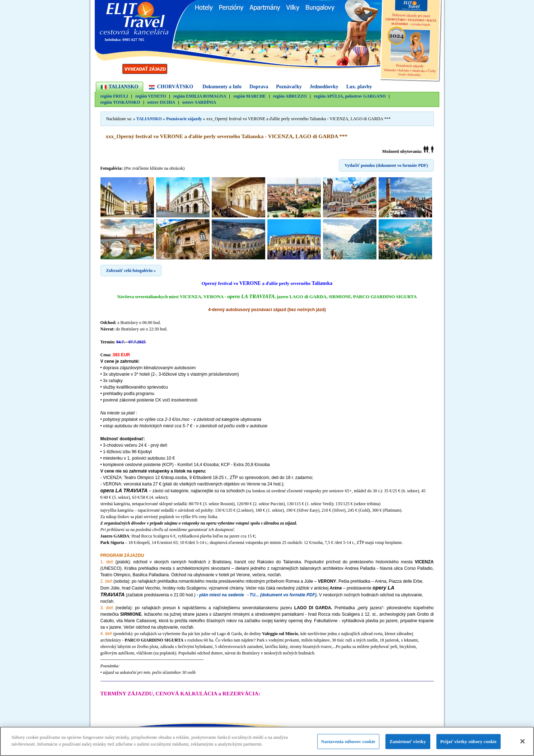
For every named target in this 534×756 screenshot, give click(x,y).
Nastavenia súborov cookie (348, 745)
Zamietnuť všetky (408, 745)
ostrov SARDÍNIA (199, 102)
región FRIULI (114, 96)
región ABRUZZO (290, 96)
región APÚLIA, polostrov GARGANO (350, 96)
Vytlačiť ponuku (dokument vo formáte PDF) (386, 165)
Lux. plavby (359, 87)
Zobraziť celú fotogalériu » (131, 271)
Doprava (259, 87)
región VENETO (151, 96)
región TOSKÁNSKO (120, 102)
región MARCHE (249, 96)
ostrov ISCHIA (161, 102)
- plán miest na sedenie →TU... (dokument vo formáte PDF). (257, 595)
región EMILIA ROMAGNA (200, 96)
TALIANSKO (124, 87)
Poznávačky (289, 87)
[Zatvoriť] (523, 745)
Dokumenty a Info (222, 87)
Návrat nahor (392, 729)
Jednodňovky (324, 87)
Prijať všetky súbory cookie (469, 745)
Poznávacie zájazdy (184, 119)
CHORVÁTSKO (175, 87)
